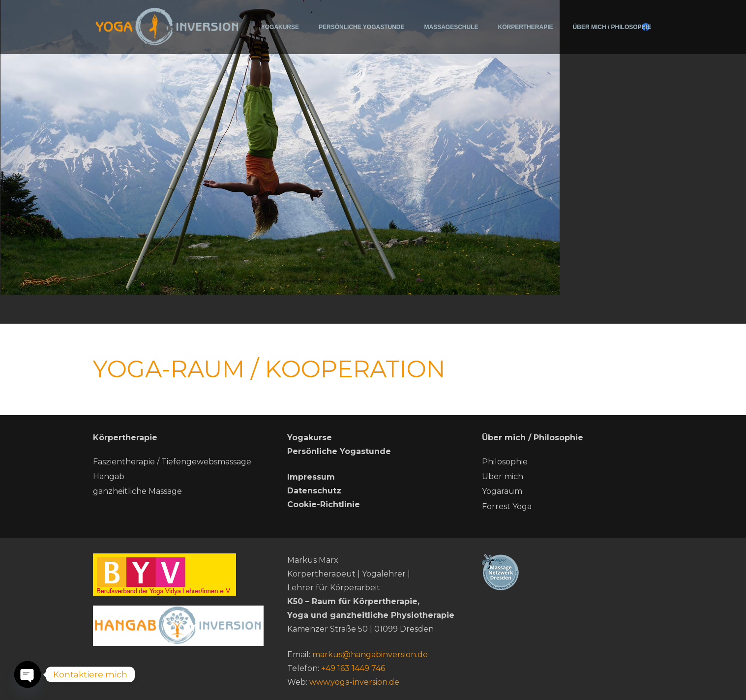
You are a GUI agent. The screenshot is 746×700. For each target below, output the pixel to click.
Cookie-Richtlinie (324, 504)
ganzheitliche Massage (137, 491)
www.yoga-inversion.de (354, 682)
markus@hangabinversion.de (370, 654)
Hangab (109, 476)
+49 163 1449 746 (353, 668)
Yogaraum (502, 491)
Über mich (503, 476)
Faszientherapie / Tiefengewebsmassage (172, 462)
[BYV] (179, 575)
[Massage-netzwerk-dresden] (567, 572)
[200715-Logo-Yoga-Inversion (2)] (167, 26)
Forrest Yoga (507, 506)
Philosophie (505, 462)
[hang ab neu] (179, 626)
